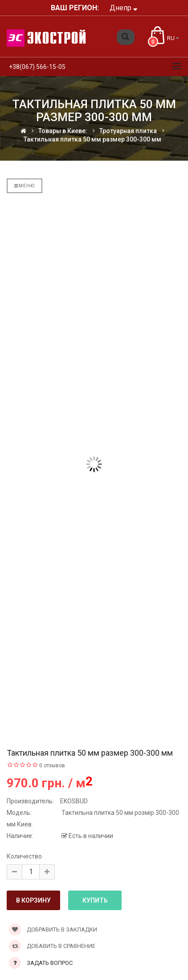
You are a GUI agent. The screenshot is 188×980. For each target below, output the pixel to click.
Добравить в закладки (53, 929)
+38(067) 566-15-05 (37, 67)
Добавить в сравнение (52, 946)
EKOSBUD (74, 801)
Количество (24, 856)
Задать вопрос (50, 963)
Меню (25, 186)
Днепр (123, 8)
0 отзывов (52, 765)
